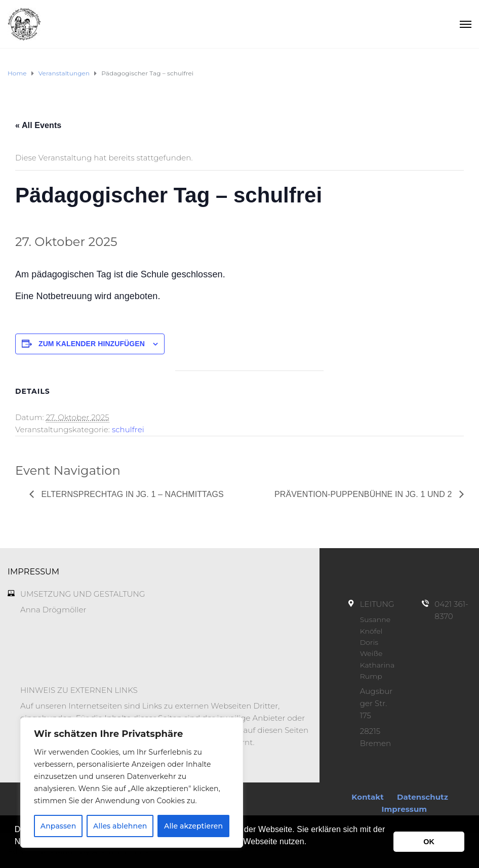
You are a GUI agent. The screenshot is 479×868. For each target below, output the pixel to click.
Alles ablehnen (120, 826)
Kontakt (368, 797)
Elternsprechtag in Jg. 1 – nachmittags (131, 494)
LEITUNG (377, 604)
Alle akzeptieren (193, 826)
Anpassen (58, 826)
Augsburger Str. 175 (376, 703)
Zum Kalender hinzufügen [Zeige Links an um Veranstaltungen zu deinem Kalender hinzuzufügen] (92, 344)
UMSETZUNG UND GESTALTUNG (83, 594)
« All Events (38, 125)
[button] (16, 855)
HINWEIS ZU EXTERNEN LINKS (79, 690)
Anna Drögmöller (53, 610)
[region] (132, 782)
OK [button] (429, 842)
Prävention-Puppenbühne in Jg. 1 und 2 (364, 494)
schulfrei (128, 429)
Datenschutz (423, 797)
